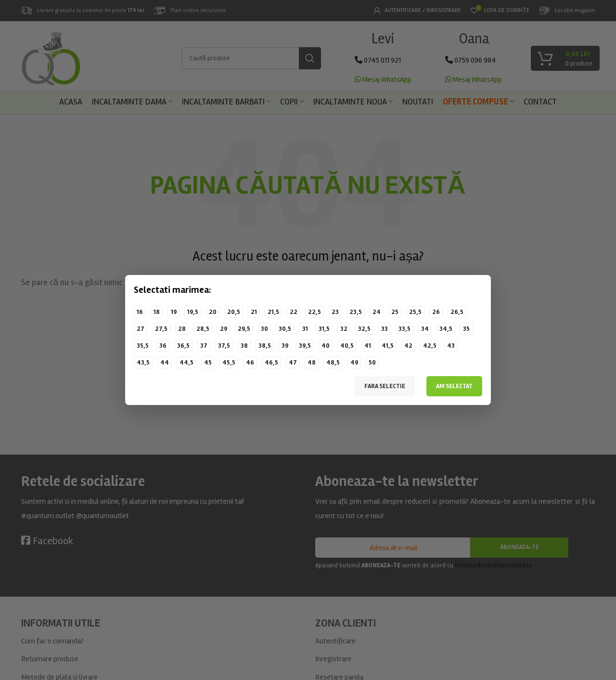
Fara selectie (385, 386)
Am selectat (454, 386)
